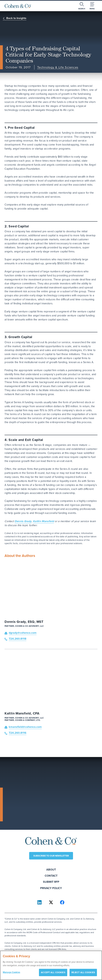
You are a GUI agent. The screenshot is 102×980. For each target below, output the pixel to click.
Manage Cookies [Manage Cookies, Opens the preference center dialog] (11, 974)
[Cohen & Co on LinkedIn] (40, 902)
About (51, 870)
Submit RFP (51, 882)
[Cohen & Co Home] (18, 6)
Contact (51, 876)
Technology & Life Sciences (58, 67)
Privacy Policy (51, 888)
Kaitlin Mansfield (43, 521)
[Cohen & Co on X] (51, 902)
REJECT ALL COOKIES (83, 974)
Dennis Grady (23, 521)
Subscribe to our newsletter (51, 856)
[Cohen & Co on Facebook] (62, 902)
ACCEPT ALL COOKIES (53, 974)
